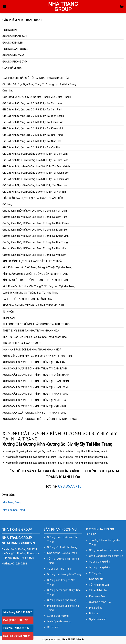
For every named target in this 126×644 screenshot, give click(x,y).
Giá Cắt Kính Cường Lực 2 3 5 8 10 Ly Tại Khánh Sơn (33, 122)
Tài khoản (8, 312)
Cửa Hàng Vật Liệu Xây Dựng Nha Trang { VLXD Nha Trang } (37, 97)
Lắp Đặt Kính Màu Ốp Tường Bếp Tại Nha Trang (30, 293)
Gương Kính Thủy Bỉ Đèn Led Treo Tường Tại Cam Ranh (35, 217)
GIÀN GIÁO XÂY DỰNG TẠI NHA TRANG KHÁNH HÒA (33, 198)
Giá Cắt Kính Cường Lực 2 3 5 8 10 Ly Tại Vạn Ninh (32, 148)
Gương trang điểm (100, 562)
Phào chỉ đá (96, 608)
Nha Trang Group (12, 502)
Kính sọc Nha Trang (14, 510)
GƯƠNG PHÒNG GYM (15, 62)
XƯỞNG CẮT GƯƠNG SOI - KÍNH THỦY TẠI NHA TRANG (35, 394)
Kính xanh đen (97, 596)
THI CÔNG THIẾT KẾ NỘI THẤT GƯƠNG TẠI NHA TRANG (36, 324)
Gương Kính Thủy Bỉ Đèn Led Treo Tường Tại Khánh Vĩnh (36, 236)
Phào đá (94, 613)
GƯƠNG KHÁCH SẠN (15, 36)
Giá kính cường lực (100, 602)
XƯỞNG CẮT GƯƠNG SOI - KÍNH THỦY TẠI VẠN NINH (34, 406)
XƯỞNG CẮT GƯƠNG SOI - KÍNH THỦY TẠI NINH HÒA (34, 400)
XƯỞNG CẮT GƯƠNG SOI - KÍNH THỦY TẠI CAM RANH (35, 369)
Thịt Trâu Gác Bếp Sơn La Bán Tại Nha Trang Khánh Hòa (35, 337)
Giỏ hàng (7, 204)
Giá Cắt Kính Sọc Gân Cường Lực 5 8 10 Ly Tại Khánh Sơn (36, 173)
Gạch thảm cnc (98, 619)
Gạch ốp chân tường (59, 622)
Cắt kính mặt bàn (99, 585)
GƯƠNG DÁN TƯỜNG (15, 49)
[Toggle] (122, 68)
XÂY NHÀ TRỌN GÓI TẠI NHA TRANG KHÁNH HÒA (32, 350)
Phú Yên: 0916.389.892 (16, 628)
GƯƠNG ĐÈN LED (13, 43)
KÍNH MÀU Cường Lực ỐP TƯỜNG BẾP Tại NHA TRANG (35, 274)
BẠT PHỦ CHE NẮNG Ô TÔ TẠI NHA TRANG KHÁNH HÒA (36, 78)
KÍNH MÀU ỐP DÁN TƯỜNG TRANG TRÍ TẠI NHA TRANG (36, 280)
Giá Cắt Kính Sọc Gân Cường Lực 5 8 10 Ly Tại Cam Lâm (35, 154)
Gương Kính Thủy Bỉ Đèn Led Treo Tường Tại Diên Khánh (36, 223)
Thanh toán (9, 318)
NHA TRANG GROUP (63, 7)
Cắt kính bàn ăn (98, 590)
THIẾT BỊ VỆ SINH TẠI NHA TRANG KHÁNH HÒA (31, 331)
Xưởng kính (96, 573)
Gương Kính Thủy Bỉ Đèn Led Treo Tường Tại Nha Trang (35, 242)
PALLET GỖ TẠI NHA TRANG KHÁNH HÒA (27, 299)
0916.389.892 (19, 564)
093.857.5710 (70, 486)
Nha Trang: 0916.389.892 (18, 612)
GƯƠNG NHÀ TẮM (13, 55)
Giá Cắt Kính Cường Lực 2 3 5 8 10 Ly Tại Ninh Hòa (32, 141)
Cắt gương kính (98, 550)
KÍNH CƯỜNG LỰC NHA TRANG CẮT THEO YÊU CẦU (33, 261)
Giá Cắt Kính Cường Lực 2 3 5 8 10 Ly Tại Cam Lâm (32, 103)
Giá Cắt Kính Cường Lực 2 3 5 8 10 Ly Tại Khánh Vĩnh (33, 129)
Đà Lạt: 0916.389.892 (16, 620)
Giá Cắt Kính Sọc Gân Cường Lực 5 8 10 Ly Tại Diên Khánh (36, 166)
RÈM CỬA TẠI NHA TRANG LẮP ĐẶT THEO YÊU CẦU (33, 305)
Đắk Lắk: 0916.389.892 (16, 636)
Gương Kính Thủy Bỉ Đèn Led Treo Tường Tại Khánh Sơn (35, 230)
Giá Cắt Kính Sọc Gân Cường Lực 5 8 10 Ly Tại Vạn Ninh (35, 192)
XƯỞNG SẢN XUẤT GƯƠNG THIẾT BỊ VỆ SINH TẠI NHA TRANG (40, 419)
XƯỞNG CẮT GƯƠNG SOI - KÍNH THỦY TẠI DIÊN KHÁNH (36, 375)
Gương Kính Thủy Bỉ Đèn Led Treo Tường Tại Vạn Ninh (34, 255)
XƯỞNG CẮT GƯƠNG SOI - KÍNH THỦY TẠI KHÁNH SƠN (36, 381)
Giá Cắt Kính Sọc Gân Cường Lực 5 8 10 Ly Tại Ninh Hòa (35, 185)
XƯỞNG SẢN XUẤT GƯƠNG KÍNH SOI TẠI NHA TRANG (34, 413)
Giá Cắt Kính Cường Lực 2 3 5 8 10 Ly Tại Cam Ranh (32, 110)
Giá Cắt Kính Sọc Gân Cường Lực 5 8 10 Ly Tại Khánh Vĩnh (36, 179)
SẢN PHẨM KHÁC (13, 68)
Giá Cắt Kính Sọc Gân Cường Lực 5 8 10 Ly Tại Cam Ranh (35, 160)
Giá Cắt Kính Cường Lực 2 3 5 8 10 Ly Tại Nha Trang (33, 135)
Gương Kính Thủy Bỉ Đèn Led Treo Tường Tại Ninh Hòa (34, 248)
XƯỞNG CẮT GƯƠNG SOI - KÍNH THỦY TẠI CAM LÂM (34, 362)
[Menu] (4, 6)
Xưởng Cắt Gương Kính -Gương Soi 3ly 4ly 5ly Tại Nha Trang (37, 356)
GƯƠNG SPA (10, 30)
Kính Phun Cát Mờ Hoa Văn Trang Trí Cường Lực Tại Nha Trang (39, 286)
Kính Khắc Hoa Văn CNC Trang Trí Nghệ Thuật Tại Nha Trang (37, 267)
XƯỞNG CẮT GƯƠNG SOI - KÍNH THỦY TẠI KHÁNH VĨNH (36, 387)
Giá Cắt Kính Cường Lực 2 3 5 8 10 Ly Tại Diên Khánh (33, 116)
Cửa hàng (8, 91)
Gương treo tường (58, 616)
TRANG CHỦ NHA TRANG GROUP (22, 343)
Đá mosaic (53, 627)
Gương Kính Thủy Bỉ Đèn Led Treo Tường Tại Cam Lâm (35, 211)
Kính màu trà (96, 579)
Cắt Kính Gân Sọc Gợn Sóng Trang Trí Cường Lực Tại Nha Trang (39, 84)
